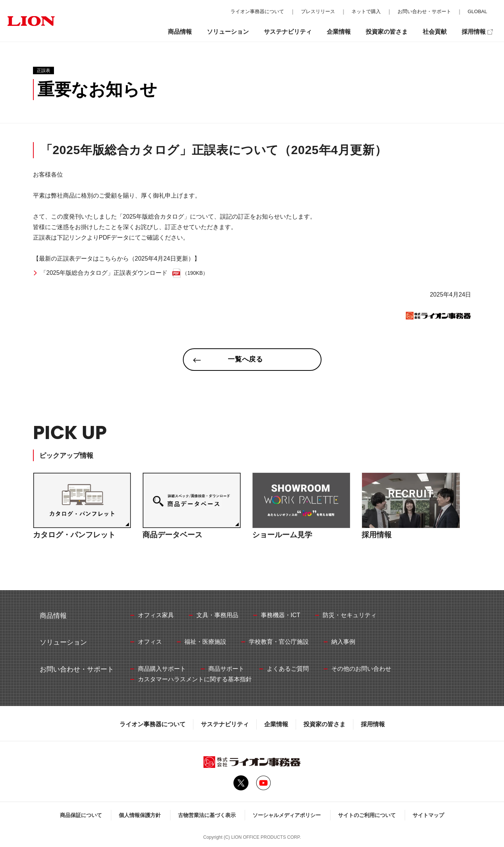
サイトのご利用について (367, 815)
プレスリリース (318, 11)
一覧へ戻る (246, 359)
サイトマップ (428, 815)
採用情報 (373, 724)
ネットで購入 (366, 11)
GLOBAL (477, 11)
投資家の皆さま (325, 724)
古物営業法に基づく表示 (207, 815)
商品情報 (180, 32)
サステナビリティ (225, 724)
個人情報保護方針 (140, 815)
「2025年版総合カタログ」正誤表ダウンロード (104, 273)
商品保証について (81, 815)
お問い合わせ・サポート (424, 11)
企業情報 (276, 724)
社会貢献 (435, 32)
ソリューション (228, 32)
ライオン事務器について (153, 724)
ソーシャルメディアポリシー (287, 815)
